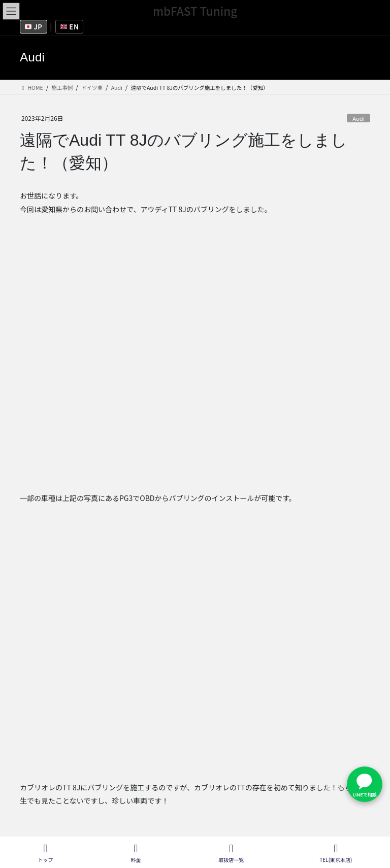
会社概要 (177, 814)
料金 (136, 853)
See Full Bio (132, 679)
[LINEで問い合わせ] (365, 784)
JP (34, 27)
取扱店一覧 (224, 814)
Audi (359, 118)
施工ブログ (274, 814)
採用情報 (134, 814)
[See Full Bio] (163, 679)
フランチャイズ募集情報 (66, 814)
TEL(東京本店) (336, 853)
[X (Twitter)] (114, 698)
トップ (46, 853)
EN (70, 27)
